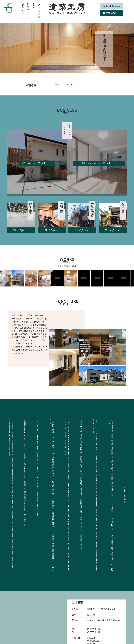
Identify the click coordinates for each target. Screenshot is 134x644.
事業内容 (34, 7)
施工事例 (28, 7)
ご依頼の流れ (23, 8)
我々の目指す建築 (39, 10)
